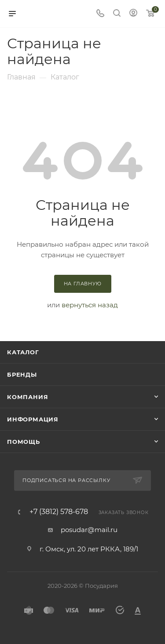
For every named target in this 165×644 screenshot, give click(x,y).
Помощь (24, 442)
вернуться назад (90, 305)
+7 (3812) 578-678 (59, 512)
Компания (27, 397)
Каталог (23, 352)
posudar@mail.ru (89, 530)
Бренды (22, 374)
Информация (33, 419)
